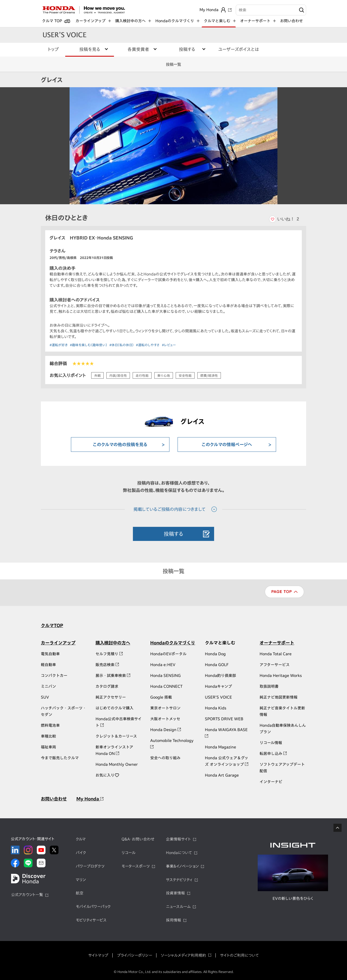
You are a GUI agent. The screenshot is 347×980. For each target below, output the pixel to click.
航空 (80, 893)
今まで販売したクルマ (60, 758)
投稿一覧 (173, 64)
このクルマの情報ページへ (227, 444)
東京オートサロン (165, 708)
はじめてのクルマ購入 (114, 708)
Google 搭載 (161, 697)
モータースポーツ (136, 866)
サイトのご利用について (239, 955)
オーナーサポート (277, 643)
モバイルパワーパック (93, 907)
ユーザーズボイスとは (239, 49)
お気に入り (107, 775)
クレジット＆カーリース (116, 736)
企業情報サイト (178, 839)
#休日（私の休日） (122, 345)
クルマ (81, 839)
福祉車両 (48, 747)
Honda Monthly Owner (117, 764)
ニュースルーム (178, 907)
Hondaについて (179, 853)
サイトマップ (98, 955)
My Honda (90, 799)
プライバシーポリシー (135, 955)
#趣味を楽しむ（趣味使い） (89, 345)
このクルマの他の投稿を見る (120, 444)
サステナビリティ (179, 880)
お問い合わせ (292, 21)
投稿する (173, 534)
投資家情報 (175, 893)
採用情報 (173, 920)
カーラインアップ (58, 643)
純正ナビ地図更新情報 (279, 697)
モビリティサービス (91, 920)
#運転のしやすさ (148, 345)
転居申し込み (273, 754)
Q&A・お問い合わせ (138, 839)
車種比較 (48, 736)
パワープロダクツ (90, 866)
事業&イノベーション (182, 866)
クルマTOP (52, 625)
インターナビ (271, 782)
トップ (53, 49)
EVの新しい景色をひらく (293, 898)
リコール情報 (271, 743)
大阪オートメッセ (165, 719)
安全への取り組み (165, 758)
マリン (81, 880)
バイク (81, 853)
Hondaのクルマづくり (173, 643)
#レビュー (169, 345)
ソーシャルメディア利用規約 (183, 955)
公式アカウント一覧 (27, 895)
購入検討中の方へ (113, 643)
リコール (129, 853)
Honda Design (166, 730)
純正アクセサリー (111, 697)
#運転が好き (59, 345)
